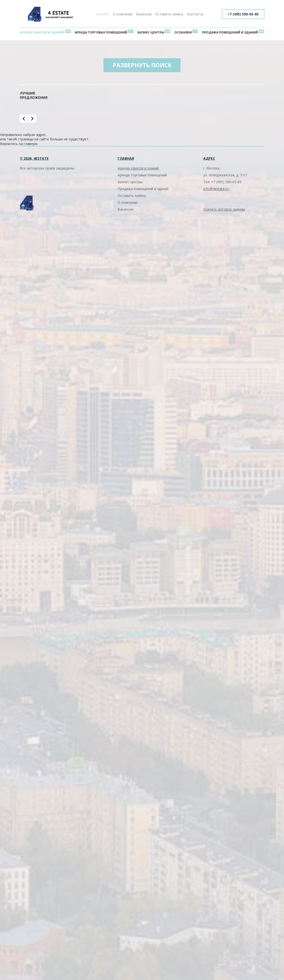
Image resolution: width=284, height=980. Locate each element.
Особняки (183, 32)
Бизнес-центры (151, 32)
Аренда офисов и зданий (43, 32)
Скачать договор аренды (224, 210)
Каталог (102, 14)
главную (31, 144)
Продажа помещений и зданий (229, 32)
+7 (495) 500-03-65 (243, 14)
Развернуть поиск (142, 66)
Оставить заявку (169, 14)
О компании (123, 14)
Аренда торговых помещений (102, 32)
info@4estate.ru (216, 189)
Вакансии (144, 14)
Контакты (195, 14)
